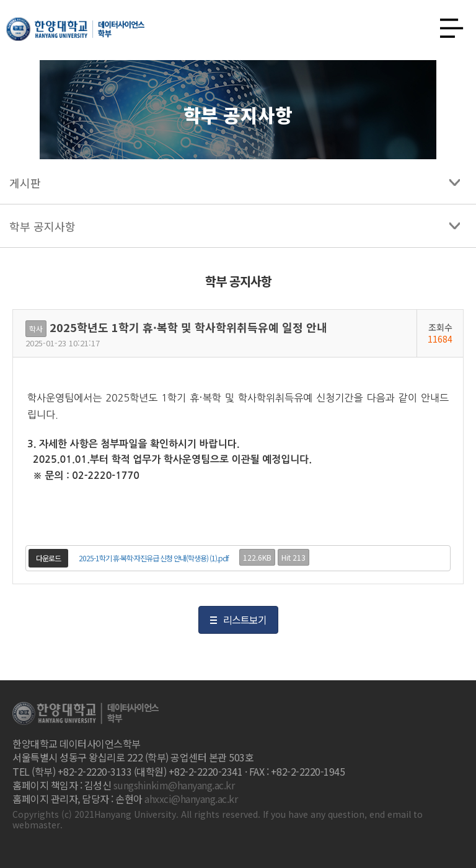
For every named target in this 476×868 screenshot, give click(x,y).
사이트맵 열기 (447, 25)
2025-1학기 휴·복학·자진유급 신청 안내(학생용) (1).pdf (154, 558)
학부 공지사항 (42, 226)
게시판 (25, 183)
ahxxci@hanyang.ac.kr (191, 799)
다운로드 (48, 558)
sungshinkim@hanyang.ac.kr (174, 785)
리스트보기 (245, 620)
